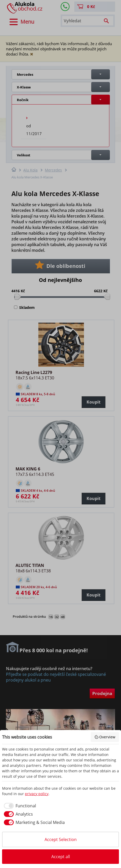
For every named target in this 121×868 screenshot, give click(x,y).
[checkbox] (19, 806)
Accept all (61, 857)
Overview (105, 737)
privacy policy (37, 794)
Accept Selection (61, 839)
